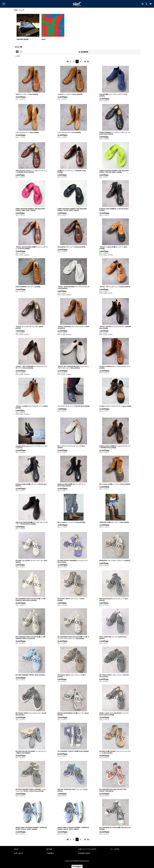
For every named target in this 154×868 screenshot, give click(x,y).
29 (85, 61)
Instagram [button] (77, 866)
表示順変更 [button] (83, 52)
